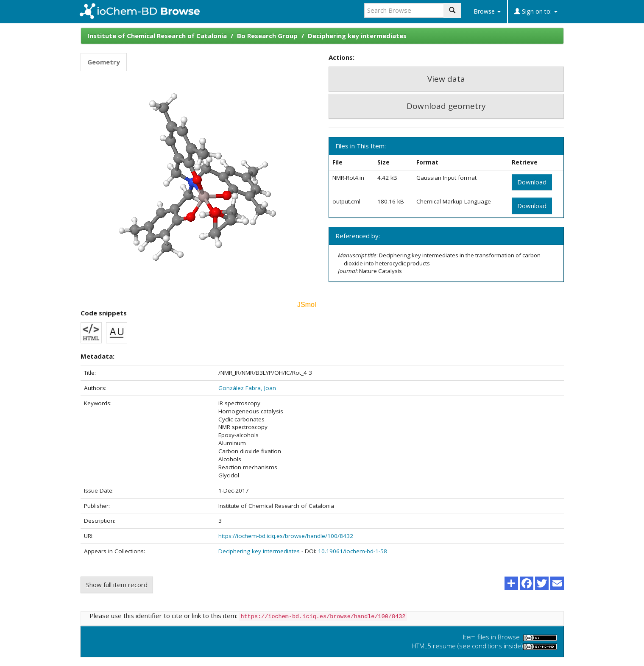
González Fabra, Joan (247, 388)
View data (446, 79)
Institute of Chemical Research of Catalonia (157, 36)
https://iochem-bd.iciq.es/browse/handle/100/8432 (286, 536)
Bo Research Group (267, 36)
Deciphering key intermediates (357, 36)
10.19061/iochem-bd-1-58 (353, 551)
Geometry (104, 62)
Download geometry (446, 106)
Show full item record (117, 585)
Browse (487, 11)
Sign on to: (536, 11)
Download (532, 182)
